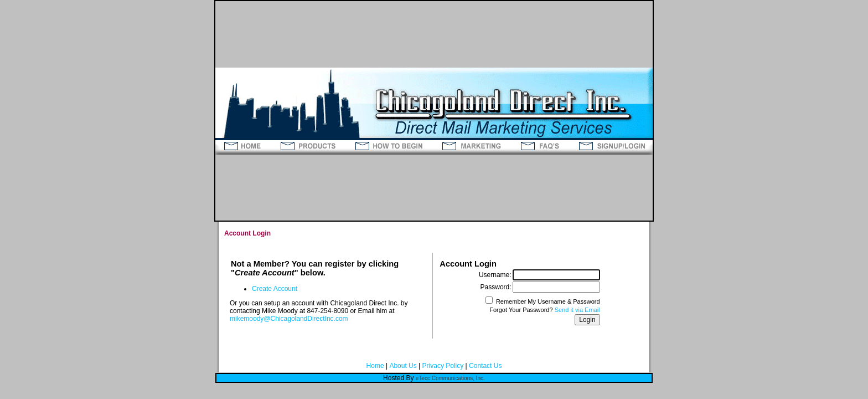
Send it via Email (577, 310)
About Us (403, 366)
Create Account (275, 289)
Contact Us (485, 366)
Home (375, 366)
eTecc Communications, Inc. (450, 378)
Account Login (247, 233)
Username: (495, 275)
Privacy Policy (443, 366)
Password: (496, 287)
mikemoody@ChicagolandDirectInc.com (289, 319)
